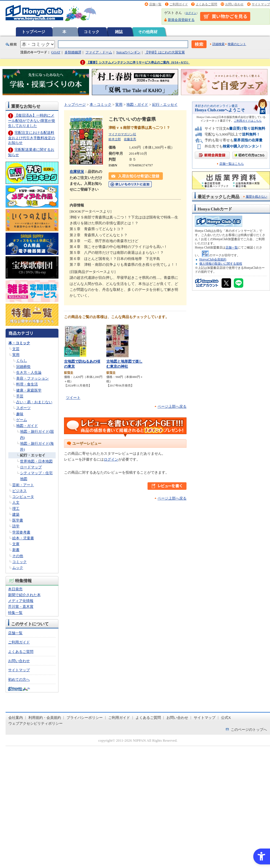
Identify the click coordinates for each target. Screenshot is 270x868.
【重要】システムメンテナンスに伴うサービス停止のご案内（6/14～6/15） (138, 62)
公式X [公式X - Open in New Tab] (226, 718)
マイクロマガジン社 (122, 134)
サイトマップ (261, 4)
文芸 (16, 349)
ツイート (73, 398)
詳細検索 (219, 44)
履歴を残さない (256, 196)
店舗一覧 (155, 4)
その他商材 (148, 32)
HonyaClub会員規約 (213, 259)
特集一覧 (15, 613)
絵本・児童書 (23, 538)
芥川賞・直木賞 (21, 607)
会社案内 (16, 718)
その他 (18, 556)
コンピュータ (23, 497)
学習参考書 (21, 532)
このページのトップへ (249, 730)
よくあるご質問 (206, 4)
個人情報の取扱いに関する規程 (221, 264)
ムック (18, 568)
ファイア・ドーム (99, 52)
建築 (16, 514)
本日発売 (15, 589)
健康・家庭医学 (29, 390)
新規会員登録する (181, 20)
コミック (92, 32)
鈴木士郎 (115, 139)
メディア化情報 (21, 601)
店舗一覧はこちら (232, 164)
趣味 (20, 414)
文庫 (16, 544)
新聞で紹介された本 (24, 595)
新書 (16, 550)
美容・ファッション (32, 378)
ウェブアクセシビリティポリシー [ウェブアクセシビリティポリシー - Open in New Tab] (35, 723)
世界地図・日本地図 (36, 461)
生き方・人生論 (29, 372)
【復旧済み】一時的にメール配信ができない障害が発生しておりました (32, 120)
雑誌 (119, 32)
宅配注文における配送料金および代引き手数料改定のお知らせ (32, 138)
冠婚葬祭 (23, 367)
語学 (16, 526)
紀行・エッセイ (33, 455)
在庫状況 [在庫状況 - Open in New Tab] (77, 172)
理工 (16, 509)
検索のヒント (237, 44)
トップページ (33, 32)
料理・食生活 (27, 384)
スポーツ (23, 408)
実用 (16, 355)
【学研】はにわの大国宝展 (165, 52)
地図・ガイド (27, 426)
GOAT (56, 52)
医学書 (18, 520)
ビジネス (19, 491)
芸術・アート (23, 485)
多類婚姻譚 (73, 52)
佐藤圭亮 (130, 139)
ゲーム (22, 420)
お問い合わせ (234, 4)
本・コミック (19, 343)
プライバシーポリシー (85, 718)
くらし (22, 361)
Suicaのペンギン (128, 52)
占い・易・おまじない (34, 402)
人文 (16, 502)
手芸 (20, 396)
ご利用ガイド (179, 4)
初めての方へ (19, 679)
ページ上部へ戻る (172, 406)
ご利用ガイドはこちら (248, 121)
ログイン (191, 13)
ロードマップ (31, 467)
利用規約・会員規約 (45, 718)
